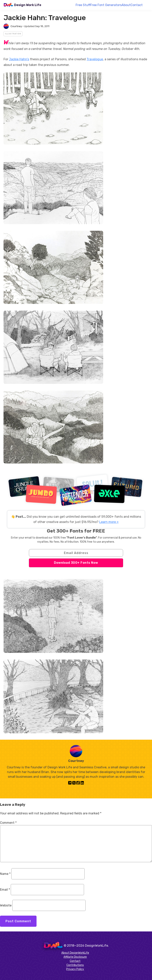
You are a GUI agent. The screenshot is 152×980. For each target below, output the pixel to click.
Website (6, 905)
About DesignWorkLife (75, 953)
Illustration (13, 34)
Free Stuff (83, 5)
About (126, 5)
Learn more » (109, 522)
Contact (137, 5)
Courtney (16, 26)
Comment (8, 823)
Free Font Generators (106, 5)
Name (5, 874)
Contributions (75, 965)
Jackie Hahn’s (19, 59)
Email (5, 890)
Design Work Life (28, 5)
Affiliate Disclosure (75, 957)
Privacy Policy (75, 969)
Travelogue (95, 59)
